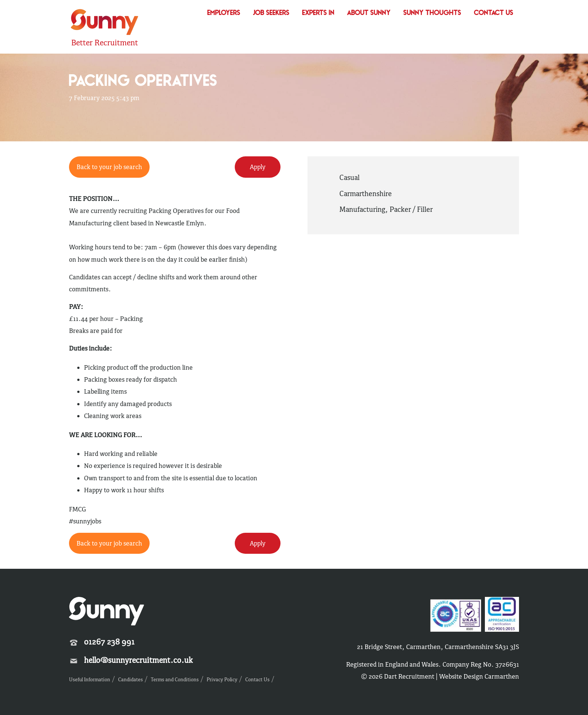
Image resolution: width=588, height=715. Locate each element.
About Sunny (369, 13)
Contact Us (494, 13)
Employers (224, 13)
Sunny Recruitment (105, 23)
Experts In (318, 13)
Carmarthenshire (366, 193)
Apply (258, 167)
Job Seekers (271, 13)
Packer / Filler (411, 209)
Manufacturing (362, 209)
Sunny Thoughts (432, 13)
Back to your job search (109, 167)
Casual (349, 177)
